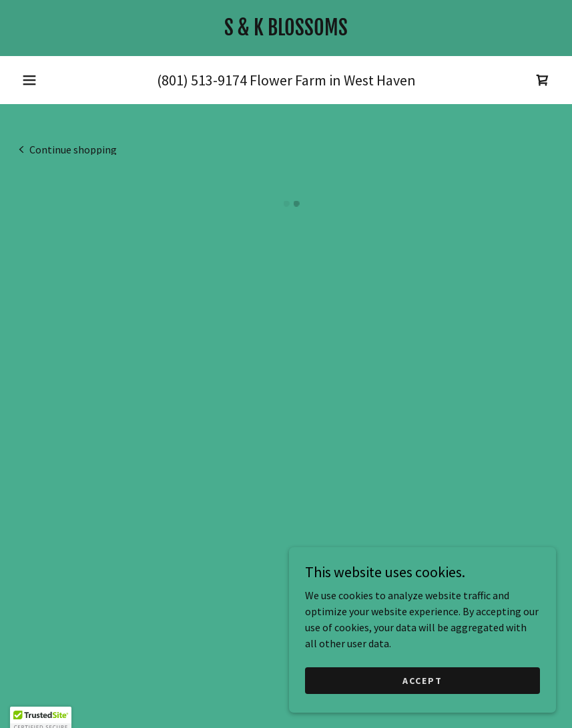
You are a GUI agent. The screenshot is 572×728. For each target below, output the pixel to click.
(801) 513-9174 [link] (202, 80)
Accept (422, 680)
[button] (29, 80)
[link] (286, 31)
